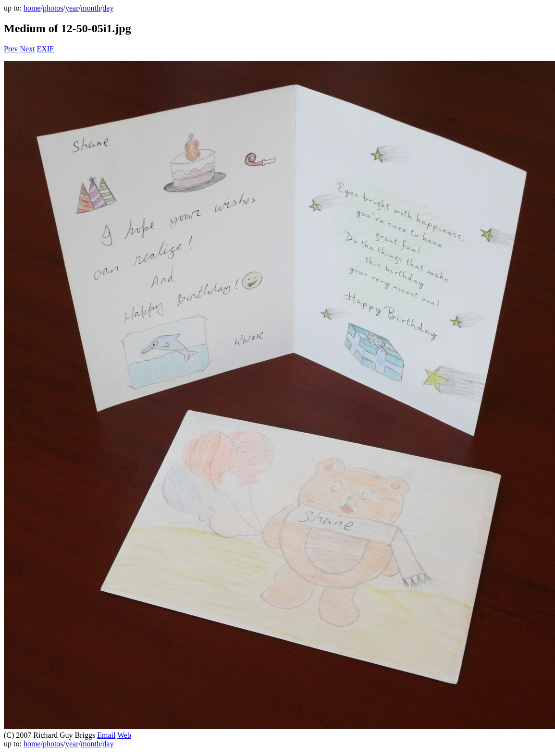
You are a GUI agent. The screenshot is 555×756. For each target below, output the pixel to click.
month (91, 8)
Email (106, 735)
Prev (11, 49)
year (72, 8)
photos (53, 8)
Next (27, 49)
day (108, 8)
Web (124, 735)
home (32, 8)
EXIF (45, 49)
